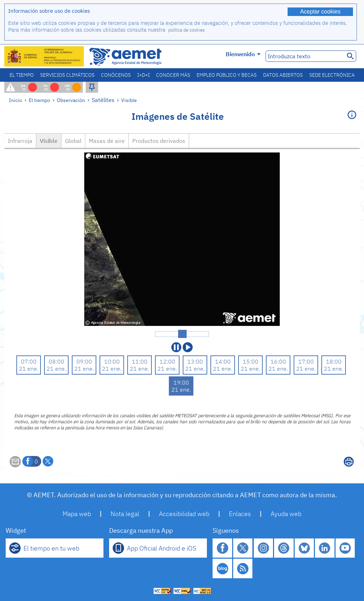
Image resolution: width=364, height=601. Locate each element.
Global (73, 141)
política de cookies (186, 30)
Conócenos (116, 75)
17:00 (306, 361)
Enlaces (240, 514)
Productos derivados (159, 141)
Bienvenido (243, 54)
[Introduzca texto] (304, 56)
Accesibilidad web (184, 514)
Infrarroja (20, 141)
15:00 (251, 361)
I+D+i (143, 75)
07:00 (29, 361)
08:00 (57, 361)
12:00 (167, 361)
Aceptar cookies (320, 12)
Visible (129, 100)
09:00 (84, 361)
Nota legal (125, 514)
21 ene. (29, 369)
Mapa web (77, 514)
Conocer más (173, 75)
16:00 (278, 361)
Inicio (15, 100)
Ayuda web (286, 514)
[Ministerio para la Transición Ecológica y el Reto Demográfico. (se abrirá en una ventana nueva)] (44, 56)
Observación (71, 100)
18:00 (334, 361)
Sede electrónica (332, 75)
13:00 (195, 361)
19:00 (181, 382)
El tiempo (22, 75)
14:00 (223, 361)
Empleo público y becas (227, 75)
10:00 (112, 361)
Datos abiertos (283, 75)
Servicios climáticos (67, 75)
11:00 (140, 361)
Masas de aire (107, 141)
